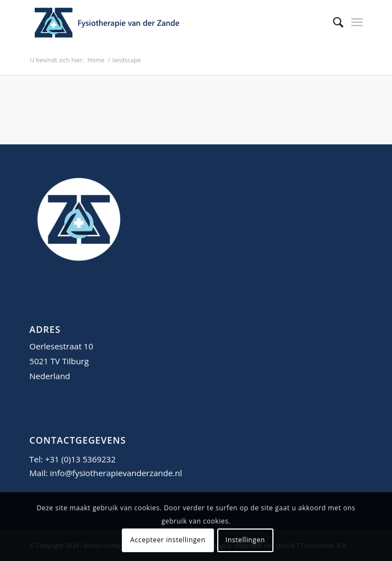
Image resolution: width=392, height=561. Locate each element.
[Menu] (357, 22)
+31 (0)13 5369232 (80, 459)
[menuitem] (333, 22)
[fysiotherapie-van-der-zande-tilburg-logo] (162, 22)
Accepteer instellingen (168, 540)
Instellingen (245, 540)
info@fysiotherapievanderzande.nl (116, 473)
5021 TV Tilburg (59, 361)
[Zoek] (333, 22)
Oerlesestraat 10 (61, 346)
